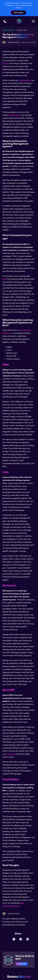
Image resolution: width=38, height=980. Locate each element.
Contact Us (22, 964)
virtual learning (25, 80)
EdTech (5, 63)
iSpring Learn (9, 585)
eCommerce (10, 754)
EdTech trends (14, 115)
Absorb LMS (8, 690)
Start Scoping (18, 13)
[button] (33, 21)
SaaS (5, 279)
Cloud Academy (11, 779)
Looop (6, 472)
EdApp (6, 364)
